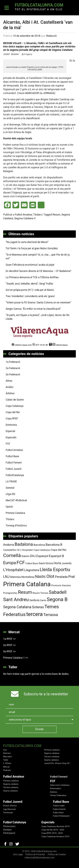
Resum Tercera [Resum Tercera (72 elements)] (40, 593)
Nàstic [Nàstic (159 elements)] (41, 577)
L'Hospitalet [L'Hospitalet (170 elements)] (13, 570)
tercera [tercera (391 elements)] (35, 614)
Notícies (7, 753)
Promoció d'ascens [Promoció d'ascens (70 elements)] (61, 585)
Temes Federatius (58, 795)
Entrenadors (55, 788)
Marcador (8, 756)
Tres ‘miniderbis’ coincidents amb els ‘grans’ (30, 296)
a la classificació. (30, 118)
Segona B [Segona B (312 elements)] (57, 599)
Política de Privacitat (35, 854)
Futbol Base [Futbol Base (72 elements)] (32, 563)
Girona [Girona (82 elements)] (49, 563)
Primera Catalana (15, 513)
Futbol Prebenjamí (61, 816)
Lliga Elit (10, 494)
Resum (56, 215)
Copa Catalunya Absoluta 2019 (56, 826)
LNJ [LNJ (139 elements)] (6, 577)
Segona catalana (52, 753)
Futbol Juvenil (13, 469)
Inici (5, 750)
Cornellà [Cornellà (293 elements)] (12, 555)
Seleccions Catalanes (60, 785)
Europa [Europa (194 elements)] (9, 563)
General (10, 488)
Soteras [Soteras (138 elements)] (38, 607)
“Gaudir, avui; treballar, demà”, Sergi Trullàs (29, 284)
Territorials (8, 813)
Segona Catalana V (25, 218)
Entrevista (11, 425)
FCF (8, 444)
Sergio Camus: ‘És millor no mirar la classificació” (33, 309)
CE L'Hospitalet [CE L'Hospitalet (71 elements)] (25, 550)
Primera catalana (52, 750)
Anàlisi (9, 387)
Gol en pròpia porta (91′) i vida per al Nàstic (30, 290)
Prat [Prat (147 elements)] (72, 577)
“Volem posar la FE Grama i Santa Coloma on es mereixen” (38, 303)
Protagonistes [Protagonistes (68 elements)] (10, 593)
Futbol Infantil (59, 809)
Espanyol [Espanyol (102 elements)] (42, 556)
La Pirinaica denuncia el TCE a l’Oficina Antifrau (32, 277)
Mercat (6, 767)
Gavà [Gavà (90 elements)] (42, 563)
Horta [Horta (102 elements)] (57, 563)
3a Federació (13, 375)
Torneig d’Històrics (16, 526)
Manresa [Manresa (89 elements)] (15, 577)
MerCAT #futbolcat (16, 500)
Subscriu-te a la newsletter (46, 694)
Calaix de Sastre (15, 400)
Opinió (9, 507)
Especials (11, 437)
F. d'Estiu (7, 763)
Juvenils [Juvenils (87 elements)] (67, 563)
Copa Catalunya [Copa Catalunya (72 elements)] (42, 550)
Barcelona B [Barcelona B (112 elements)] (54, 545)
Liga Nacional (9, 809)
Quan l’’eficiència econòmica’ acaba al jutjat (30, 265)
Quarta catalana (51, 760)
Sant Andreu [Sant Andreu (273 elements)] (16, 599)
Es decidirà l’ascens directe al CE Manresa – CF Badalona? (38, 271)
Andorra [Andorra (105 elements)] (9, 545)
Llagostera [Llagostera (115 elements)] (32, 570)
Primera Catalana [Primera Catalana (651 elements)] (27, 584)
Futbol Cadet (59, 806)
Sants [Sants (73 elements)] (43, 600)
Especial (10, 431)
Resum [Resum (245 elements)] (25, 592)
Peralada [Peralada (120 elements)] (61, 577)
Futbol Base (12, 456)
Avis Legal (18, 854)
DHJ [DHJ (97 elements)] (33, 556)
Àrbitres (10, 393)
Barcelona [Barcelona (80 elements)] (39, 545)
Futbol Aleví (58, 813)
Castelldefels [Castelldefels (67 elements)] (10, 550)
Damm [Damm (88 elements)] (25, 556)
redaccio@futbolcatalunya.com (39, 858)
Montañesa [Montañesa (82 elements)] (28, 577)
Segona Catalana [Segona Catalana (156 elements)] (17, 607)
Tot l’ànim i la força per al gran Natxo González (32, 248)
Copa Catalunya (15, 406)
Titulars (37, 215)
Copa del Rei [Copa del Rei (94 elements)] (58, 550)
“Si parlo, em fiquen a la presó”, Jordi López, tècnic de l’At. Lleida (38, 317)
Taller (6, 760)
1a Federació (13, 362)
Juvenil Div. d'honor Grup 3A (57, 763)
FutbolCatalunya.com (39, 5)
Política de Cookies (57, 854)
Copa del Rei (13, 412)
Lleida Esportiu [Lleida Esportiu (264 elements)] (55, 570)
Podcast (7, 770)
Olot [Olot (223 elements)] (50, 576)
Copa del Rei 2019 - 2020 (53, 830)
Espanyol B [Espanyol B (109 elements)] (56, 556)
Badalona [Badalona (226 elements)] (24, 544)
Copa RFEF (12, 419)
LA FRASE (11, 482)
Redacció (52, 36)
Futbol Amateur (24, 215)
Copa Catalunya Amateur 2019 (55, 836)
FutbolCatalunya (15, 475)
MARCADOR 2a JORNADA (40, 93)
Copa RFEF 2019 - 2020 (52, 833)
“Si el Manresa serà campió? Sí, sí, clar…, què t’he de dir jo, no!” (38, 257)
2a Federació (13, 368)
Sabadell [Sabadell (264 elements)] (58, 592)
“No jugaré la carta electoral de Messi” (27, 242)
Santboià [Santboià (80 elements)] (34, 600)
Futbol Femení (14, 463)
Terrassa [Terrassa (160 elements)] (51, 615)
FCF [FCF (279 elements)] (21, 563)
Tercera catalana (52, 756)
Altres (9, 381)
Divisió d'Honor (10, 806)
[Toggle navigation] (7, 8)
